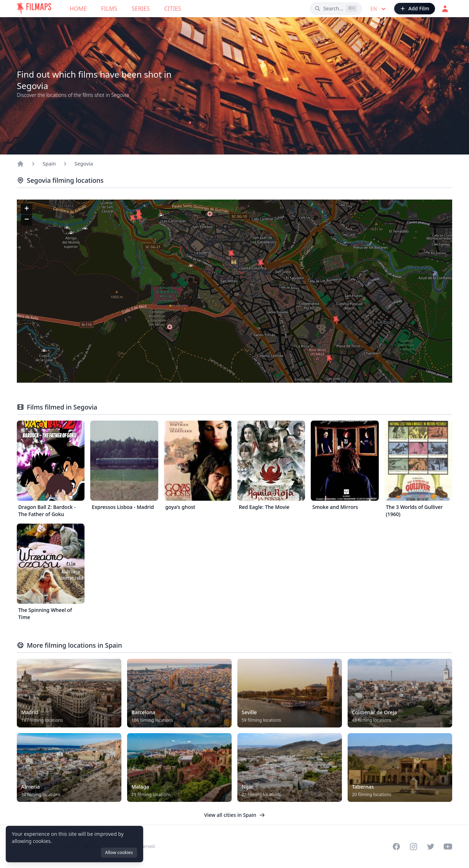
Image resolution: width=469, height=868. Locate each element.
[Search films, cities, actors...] (336, 9)
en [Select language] (379, 9)
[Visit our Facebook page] (396, 847)
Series (141, 9)
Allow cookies (119, 852)
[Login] (445, 9)
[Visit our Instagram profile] (414, 847)
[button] (231, 255)
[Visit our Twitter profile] (431, 847)
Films (109, 9)
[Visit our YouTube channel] (448, 847)
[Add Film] (415, 9)
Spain (49, 164)
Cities (173, 9)
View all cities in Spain (234, 815)
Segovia (84, 164)
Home (78, 9)
